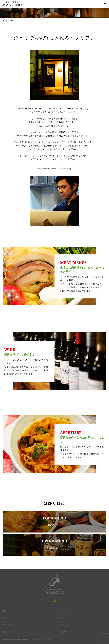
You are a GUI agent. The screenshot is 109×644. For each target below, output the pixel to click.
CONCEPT (62, 611)
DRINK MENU (55, 544)
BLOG (5, 632)
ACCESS (61, 625)
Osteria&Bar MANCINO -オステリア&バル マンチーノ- (33, 640)
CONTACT (62, 632)
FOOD (5, 618)
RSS (54, 601)
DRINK (60, 618)
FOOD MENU (54, 521)
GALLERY (7, 625)
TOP (5, 611)
